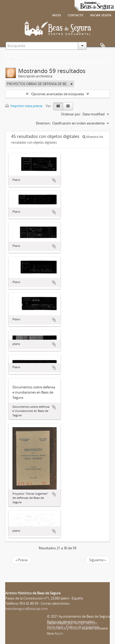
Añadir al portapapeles (54, 180)
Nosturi (75, 628)
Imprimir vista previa (24, 106)
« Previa (22, 560)
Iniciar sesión (101, 15)
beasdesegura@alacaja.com (26, 609)
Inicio (57, 15)
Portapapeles (103, 46)
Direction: (43, 123)
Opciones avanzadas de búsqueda (58, 94)
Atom (59, 633)
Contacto (76, 15)
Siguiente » (98, 560)
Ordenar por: (71, 114)
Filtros (17, 57)
